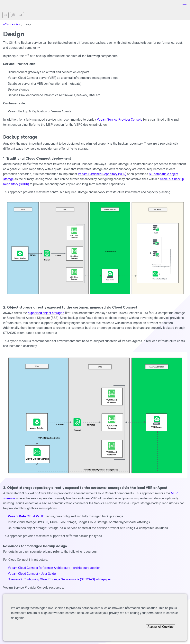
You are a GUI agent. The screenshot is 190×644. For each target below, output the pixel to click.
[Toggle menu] (185, 6)
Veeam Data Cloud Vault (26, 516)
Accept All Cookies (161, 627)
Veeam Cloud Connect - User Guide (32, 574)
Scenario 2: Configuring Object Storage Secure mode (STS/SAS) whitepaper (59, 579)
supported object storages (46, 313)
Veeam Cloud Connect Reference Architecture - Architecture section (54, 568)
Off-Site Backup (11, 25)
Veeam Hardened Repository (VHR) (102, 174)
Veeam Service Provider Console (120, 120)
